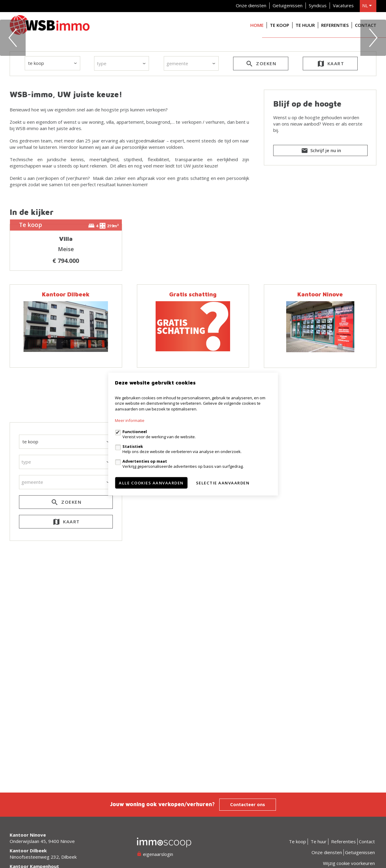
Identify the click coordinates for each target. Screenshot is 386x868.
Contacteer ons (248, 804)
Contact (366, 25)
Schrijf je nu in (321, 266)
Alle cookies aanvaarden (151, 483)
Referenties (335, 25)
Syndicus (318, 5)
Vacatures (343, 5)
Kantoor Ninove (320, 477)
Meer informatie (130, 420)
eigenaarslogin (155, 854)
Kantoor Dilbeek (66, 477)
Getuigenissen (288, 5)
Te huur (305, 25)
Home (257, 25)
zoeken (261, 179)
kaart (330, 179)
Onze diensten (251, 5)
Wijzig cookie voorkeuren (349, 863)
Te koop (280, 25)
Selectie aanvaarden (223, 483)
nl (367, 5)
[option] (193, 95)
